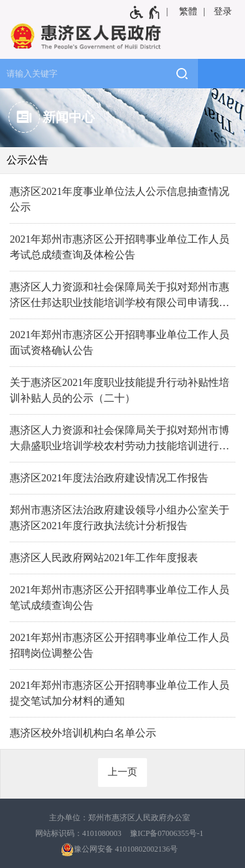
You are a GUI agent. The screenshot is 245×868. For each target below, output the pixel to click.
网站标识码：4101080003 (78, 833)
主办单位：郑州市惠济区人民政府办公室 (120, 818)
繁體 (188, 11)
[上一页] (122, 773)
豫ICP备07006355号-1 (167, 833)
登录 (223, 11)
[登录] (224, 11)
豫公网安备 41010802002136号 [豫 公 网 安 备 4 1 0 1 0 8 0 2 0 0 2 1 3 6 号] (119, 850)
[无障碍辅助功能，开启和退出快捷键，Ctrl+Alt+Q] (145, 12)
